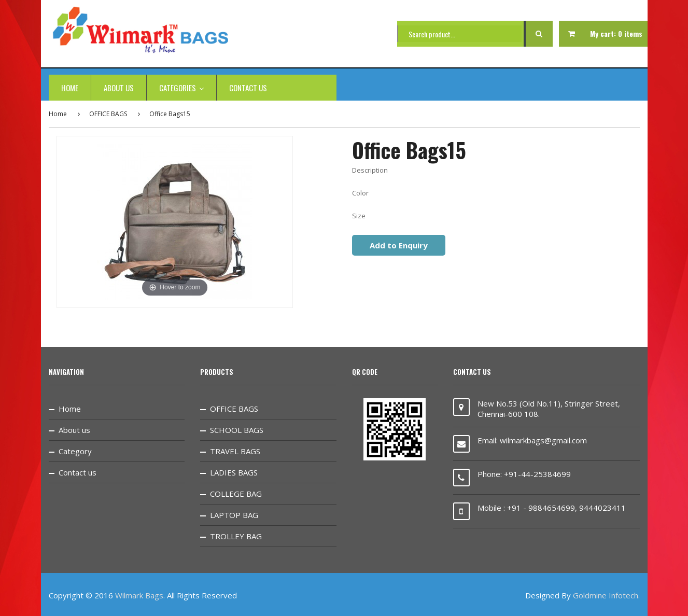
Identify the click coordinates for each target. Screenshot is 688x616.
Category (75, 451)
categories (181, 88)
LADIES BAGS (234, 472)
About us (119, 88)
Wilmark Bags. (140, 595)
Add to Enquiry (399, 245)
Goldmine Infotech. (606, 595)
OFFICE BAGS (108, 114)
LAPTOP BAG (234, 515)
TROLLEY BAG (236, 536)
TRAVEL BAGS (235, 451)
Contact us (248, 88)
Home (70, 88)
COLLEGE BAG (236, 494)
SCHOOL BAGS (237, 430)
